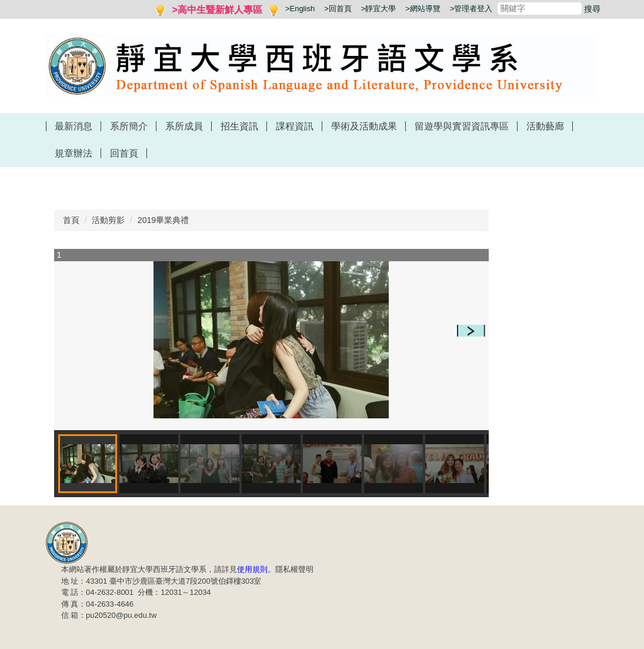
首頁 (71, 220)
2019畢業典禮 (163, 220)
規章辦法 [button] (74, 153)
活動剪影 (108, 220)
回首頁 (124, 153)
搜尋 (592, 9)
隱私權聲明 (294, 569)
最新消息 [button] (74, 126)
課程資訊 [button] (295, 126)
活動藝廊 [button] (545, 126)
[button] (471, 331)
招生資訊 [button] (239, 126)
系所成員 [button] (184, 126)
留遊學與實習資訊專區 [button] (462, 126)
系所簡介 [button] (129, 126)
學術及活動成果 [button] (364, 126)
